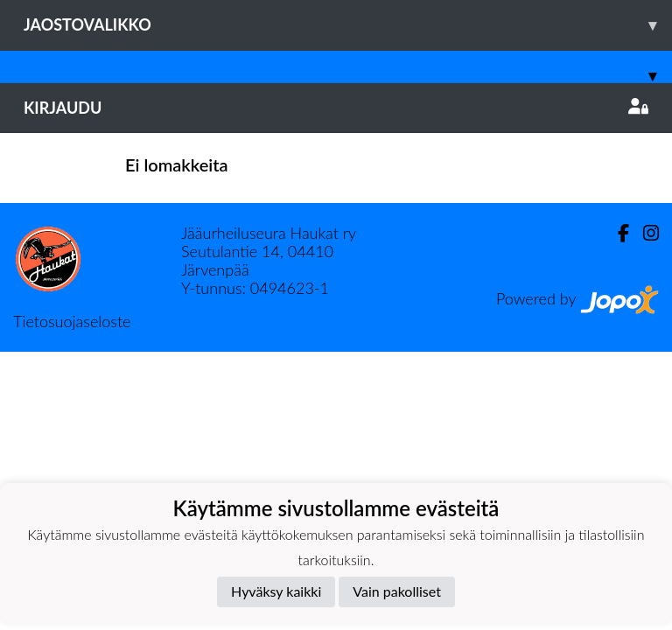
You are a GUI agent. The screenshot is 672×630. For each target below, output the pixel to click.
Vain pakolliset (397, 591)
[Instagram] (644, 233)
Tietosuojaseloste (72, 321)
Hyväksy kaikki (276, 591)
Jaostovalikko (348, 25)
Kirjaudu (336, 108)
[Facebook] (616, 233)
